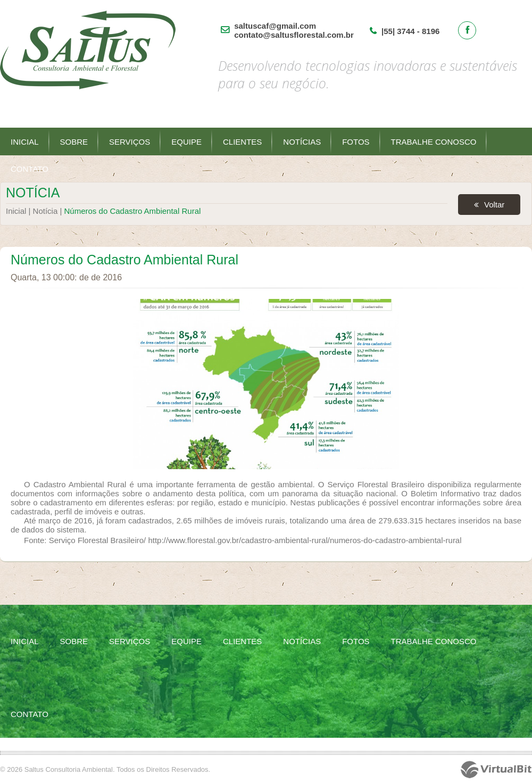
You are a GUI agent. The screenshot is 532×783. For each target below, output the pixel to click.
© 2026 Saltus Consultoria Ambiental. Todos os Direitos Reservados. (105, 769)
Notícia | (49, 211)
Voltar (494, 205)
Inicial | (19, 211)
